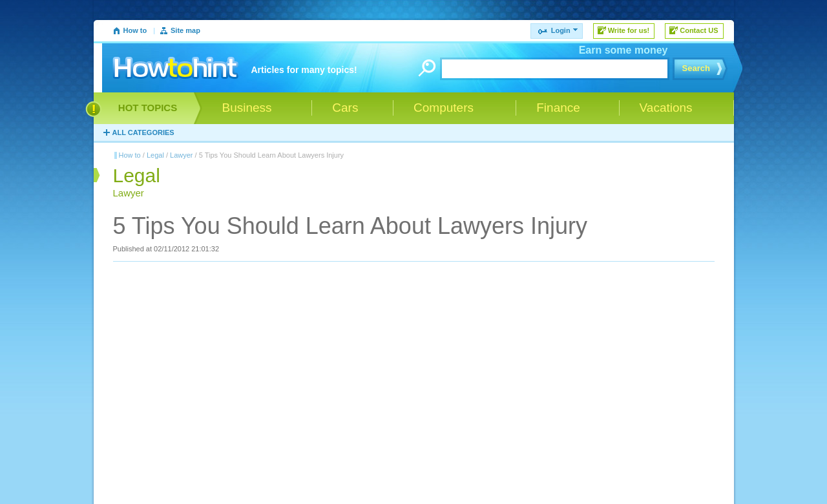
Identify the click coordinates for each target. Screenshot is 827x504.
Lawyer (181, 155)
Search (696, 68)
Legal (155, 155)
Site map (185, 30)
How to (135, 30)
